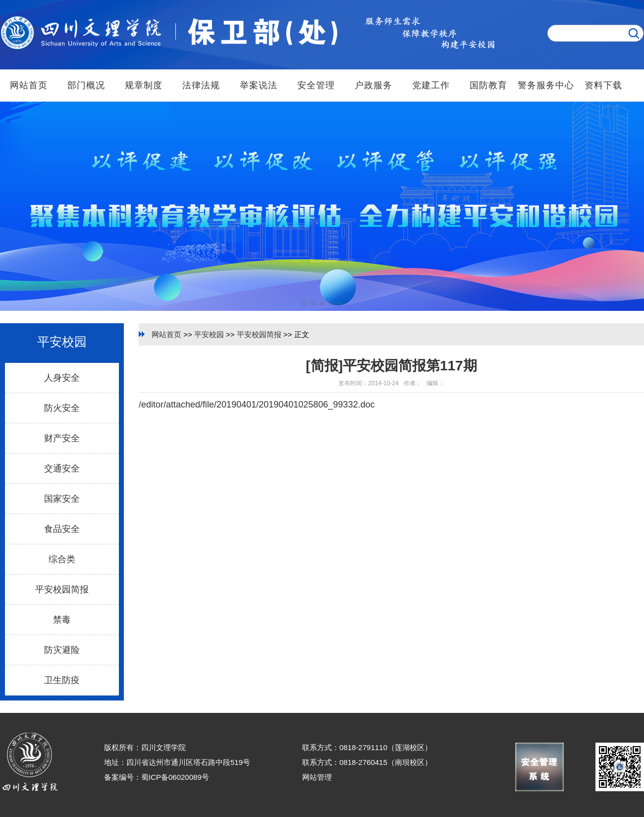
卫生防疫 (62, 680)
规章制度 (144, 85)
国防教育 (488, 85)
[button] (304, 303)
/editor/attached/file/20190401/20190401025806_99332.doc (257, 405)
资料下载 (603, 85)
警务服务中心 (546, 85)
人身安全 (62, 378)
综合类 (62, 559)
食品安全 (62, 529)
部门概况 (86, 85)
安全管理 (316, 85)
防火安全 (62, 408)
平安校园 (209, 334)
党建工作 (431, 85)
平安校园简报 (62, 589)
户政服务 (374, 85)
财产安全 (62, 438)
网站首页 (29, 85)
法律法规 (201, 85)
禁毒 (62, 620)
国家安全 (62, 499)
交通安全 (62, 468)
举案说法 (259, 85)
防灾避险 (62, 650)
